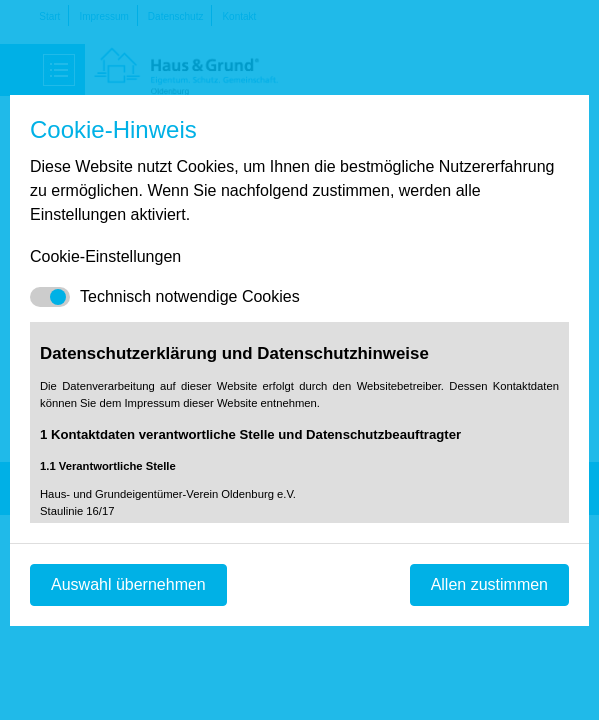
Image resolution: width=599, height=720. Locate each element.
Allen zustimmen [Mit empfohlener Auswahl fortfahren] (489, 584)
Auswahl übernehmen (128, 584)
